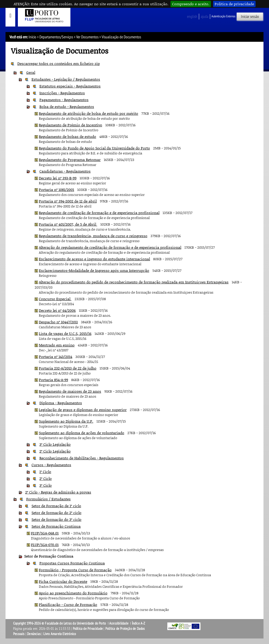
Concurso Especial (55, 299)
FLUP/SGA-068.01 (45, 533)
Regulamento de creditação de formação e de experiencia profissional (99, 213)
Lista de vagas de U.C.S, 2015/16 (65, 333)
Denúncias (34, 634)
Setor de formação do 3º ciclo (56, 519)
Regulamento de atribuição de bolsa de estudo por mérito (89, 113)
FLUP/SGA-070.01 (45, 545)
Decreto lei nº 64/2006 (57, 310)
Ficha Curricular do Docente (63, 581)
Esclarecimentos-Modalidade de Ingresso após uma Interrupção (94, 270)
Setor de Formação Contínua (56, 526)
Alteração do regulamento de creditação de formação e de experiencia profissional (110, 247)
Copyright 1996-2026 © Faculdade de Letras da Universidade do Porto (60, 623)
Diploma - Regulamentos (61, 403)
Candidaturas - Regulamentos (65, 171)
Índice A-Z (139, 623)
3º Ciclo (46, 485)
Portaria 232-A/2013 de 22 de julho (68, 368)
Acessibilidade (119, 623)
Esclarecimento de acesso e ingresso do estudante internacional (94, 259)
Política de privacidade (234, 4)
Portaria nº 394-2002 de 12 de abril (68, 201)
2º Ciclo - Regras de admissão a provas (58, 492)
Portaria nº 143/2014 (56, 357)
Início (32, 37)
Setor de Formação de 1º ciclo (56, 506)
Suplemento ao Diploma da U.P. (66, 421)
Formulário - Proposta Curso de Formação (75, 570)
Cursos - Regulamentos (51, 465)
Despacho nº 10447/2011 (58, 322)
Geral (31, 72)
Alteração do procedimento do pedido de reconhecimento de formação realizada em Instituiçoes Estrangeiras (134, 282)
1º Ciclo (45, 472)
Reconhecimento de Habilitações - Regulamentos (82, 458)
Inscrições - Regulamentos (62, 93)
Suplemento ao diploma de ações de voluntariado (82, 433)
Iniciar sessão (250, 17)
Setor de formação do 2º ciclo (56, 513)
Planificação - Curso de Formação (68, 604)
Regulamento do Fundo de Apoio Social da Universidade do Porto (94, 148)
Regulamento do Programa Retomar (70, 160)
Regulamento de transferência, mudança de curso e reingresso (93, 236)
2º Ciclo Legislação (55, 451)
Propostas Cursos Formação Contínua (72, 563)
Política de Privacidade (88, 629)
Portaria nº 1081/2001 (56, 189)
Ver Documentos (87, 37)
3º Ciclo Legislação (55, 444)
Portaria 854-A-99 (53, 380)
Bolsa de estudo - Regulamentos (67, 107)
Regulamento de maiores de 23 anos (70, 391)
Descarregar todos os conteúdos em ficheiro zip (59, 63)
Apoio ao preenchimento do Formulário (73, 593)
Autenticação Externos (223, 16)
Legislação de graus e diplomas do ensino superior (83, 410)
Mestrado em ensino (57, 345)
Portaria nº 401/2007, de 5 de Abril (68, 224)
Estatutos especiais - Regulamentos (70, 86)
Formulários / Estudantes (48, 499)
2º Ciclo (46, 478)
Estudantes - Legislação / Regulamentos (66, 79)
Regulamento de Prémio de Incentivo (71, 125)
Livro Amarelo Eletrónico (60, 634)
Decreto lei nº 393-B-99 (58, 178)
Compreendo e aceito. (191, 4)
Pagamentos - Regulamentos (64, 100)
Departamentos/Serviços (56, 37)
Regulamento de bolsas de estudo (68, 136)
